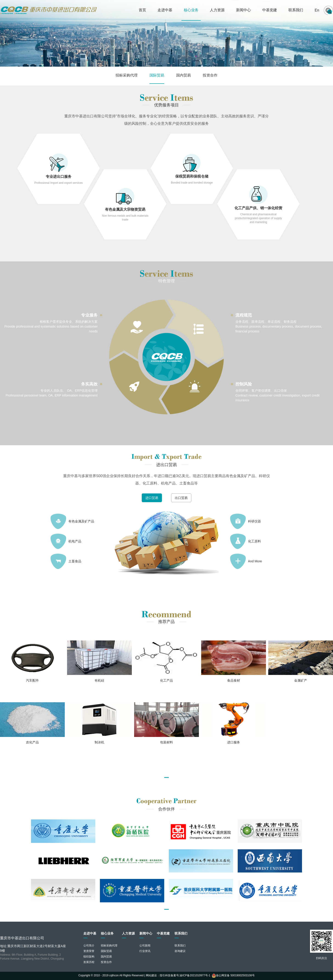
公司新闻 (145, 946)
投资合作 (210, 75)
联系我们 (296, 10)
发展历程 (89, 962)
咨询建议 (180, 951)
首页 (142, 10)
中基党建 (270, 10)
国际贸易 (157, 75)
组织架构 (89, 957)
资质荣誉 (89, 951)
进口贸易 (152, 498)
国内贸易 (183, 75)
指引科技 (165, 975)
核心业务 (191, 10)
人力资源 (217, 10)
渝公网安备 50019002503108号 (233, 975)
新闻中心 (243, 10)
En (317, 10)
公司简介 (89, 946)
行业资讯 (145, 951)
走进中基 (165, 10)
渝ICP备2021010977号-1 (195, 975)
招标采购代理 (127, 75)
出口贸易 (181, 498)
